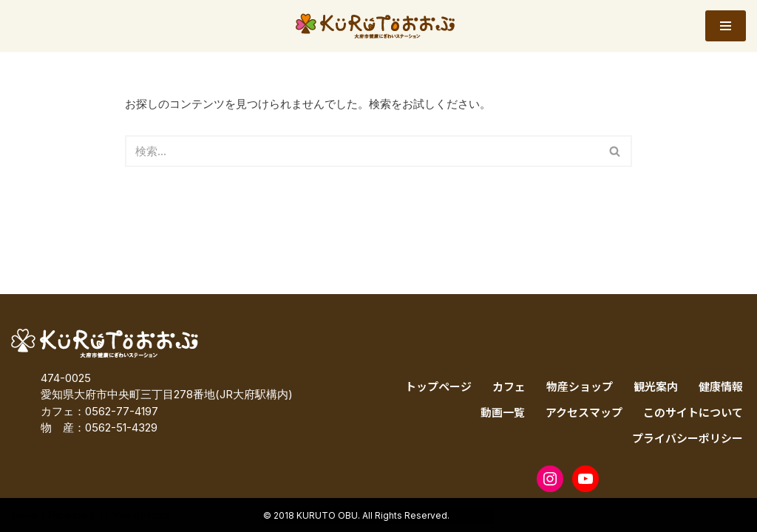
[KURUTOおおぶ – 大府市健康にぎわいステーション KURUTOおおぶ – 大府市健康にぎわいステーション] (379, 26)
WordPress (142, 515)
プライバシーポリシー (688, 438)
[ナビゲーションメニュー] (726, 26)
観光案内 (656, 386)
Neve (25, 515)
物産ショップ (580, 386)
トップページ (438, 386)
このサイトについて (693, 412)
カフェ (509, 386)
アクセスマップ (584, 412)
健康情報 (721, 386)
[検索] (362, 151)
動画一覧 (503, 412)
